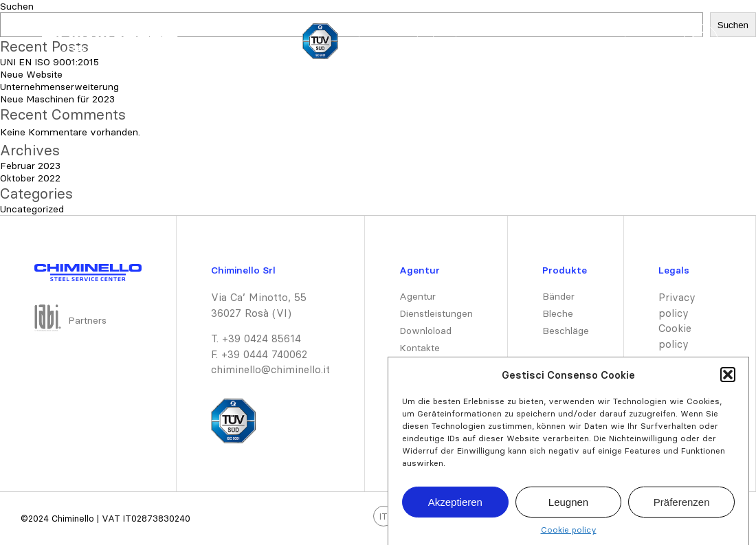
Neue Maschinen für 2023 (57, 99)
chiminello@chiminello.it (270, 369)
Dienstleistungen (566, 42)
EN (404, 42)
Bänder (558, 296)
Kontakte (420, 348)
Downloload (425, 331)
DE (426, 42)
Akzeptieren (455, 508)
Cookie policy (569, 536)
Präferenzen (682, 508)
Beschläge (566, 331)
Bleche (558, 313)
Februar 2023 (30, 166)
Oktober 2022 (30, 178)
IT (383, 42)
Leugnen (568, 508)
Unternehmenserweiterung (59, 87)
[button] (728, 381)
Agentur (418, 296)
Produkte (492, 42)
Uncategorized (32, 209)
